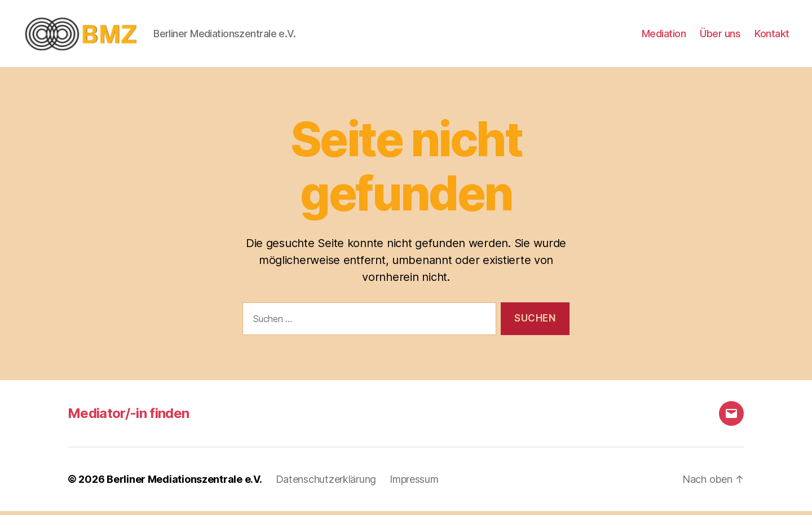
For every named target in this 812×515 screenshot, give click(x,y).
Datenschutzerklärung (326, 483)
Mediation (664, 35)
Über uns (720, 35)
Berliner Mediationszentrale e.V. (184, 483)
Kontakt (772, 35)
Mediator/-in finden (128, 417)
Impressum (414, 483)
